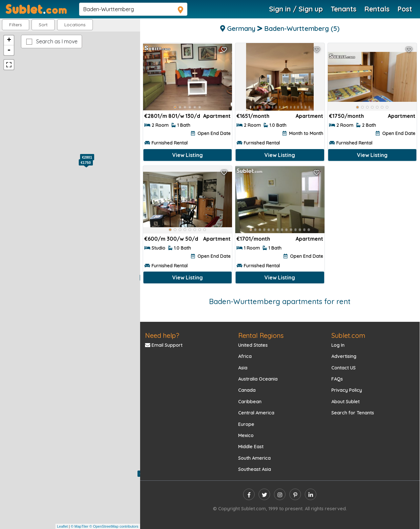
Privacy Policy (347, 390)
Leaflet (63, 526)
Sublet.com (348, 335)
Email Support (164, 345)
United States (253, 345)
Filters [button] (16, 25)
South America (254, 458)
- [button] (9, 50)
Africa (245, 356)
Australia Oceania (258, 379)
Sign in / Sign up (296, 9)
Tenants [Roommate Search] (344, 9)
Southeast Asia (255, 469)
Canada (247, 390)
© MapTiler (80, 526)
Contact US (344, 368)
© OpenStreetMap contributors (114, 526)
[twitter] (264, 494)
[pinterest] (295, 494)
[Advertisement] (372, 209)
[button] (75, 25)
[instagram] (280, 494)
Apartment (217, 116)
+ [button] (9, 40)
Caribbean (250, 402)
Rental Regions (261, 335)
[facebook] (249, 494)
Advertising (344, 356)
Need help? (162, 335)
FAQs (337, 379)
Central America (256, 413)
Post (405, 9)
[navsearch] (133, 9)
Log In (338, 345)
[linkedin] (311, 494)
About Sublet (346, 402)
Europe (246, 424)
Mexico (246, 435)
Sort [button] (43, 25)
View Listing (188, 155)
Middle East (251, 447)
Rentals (377, 9)
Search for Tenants (353, 413)
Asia (243, 368)
